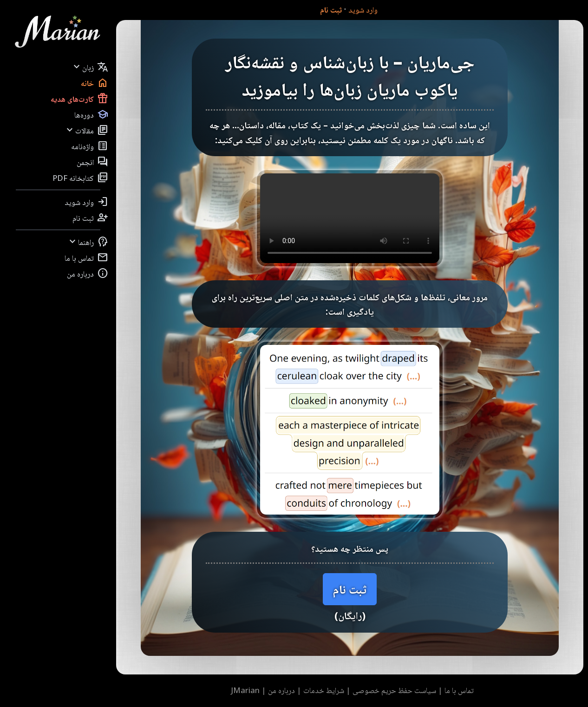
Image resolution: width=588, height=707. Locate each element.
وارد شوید (363, 10)
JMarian (245, 690)
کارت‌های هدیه (79, 99)
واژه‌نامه (90, 146)
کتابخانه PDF (80, 178)
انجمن (92, 162)
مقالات (86, 130)
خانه (95, 83)
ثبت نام (331, 10)
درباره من (88, 273)
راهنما (88, 242)
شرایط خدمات (324, 690)
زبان (90, 67)
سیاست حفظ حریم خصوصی (394, 690)
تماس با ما (86, 258)
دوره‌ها (91, 114)
